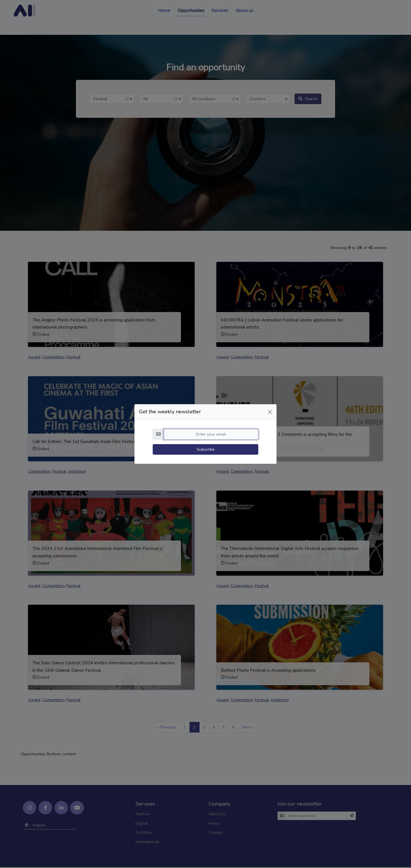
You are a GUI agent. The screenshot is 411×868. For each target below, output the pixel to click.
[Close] (270, 399)
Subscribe (206, 436)
